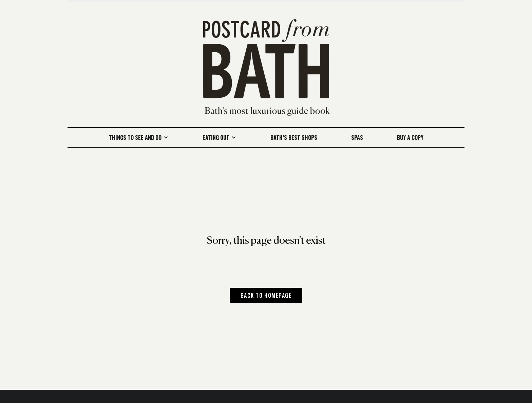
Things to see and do (135, 138)
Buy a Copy (410, 138)
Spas (357, 138)
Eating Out (216, 138)
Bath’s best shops (294, 138)
